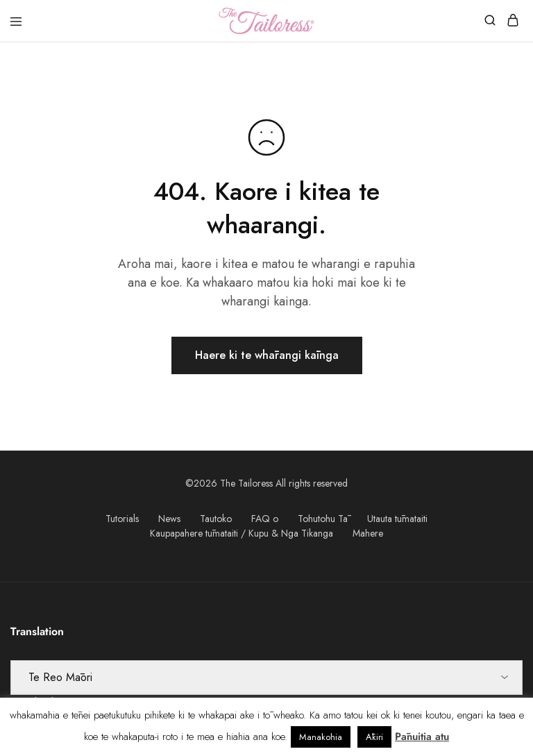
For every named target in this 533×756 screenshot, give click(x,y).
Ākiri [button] (374, 737)
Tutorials (122, 519)
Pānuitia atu (422, 737)
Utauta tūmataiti (397, 519)
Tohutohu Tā (323, 519)
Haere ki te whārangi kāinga (267, 355)
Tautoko (216, 519)
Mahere (368, 533)
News (169, 519)
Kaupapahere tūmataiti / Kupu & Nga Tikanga (242, 533)
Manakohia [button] (321, 737)
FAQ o (265, 519)
